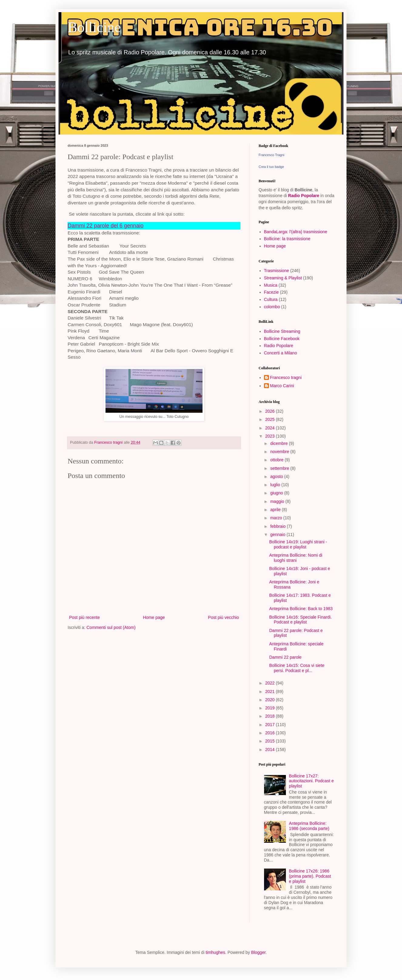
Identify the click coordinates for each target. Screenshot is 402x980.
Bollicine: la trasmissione (287, 239)
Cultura (271, 299)
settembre (280, 468)
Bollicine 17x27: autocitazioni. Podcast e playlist (311, 781)
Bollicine (94, 27)
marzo (277, 518)
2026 (271, 411)
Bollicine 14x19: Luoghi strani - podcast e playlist (298, 544)
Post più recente (84, 617)
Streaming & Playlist (283, 278)
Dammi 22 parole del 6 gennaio (106, 226)
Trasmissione (277, 271)
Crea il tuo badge (271, 167)
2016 (271, 733)
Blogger (258, 952)
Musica (271, 285)
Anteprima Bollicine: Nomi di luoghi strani (296, 558)
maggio (278, 501)
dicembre (279, 443)
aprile (276, 510)
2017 (271, 725)
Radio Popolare (304, 196)
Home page (154, 617)
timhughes (215, 952)
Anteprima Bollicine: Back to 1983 (301, 609)
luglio (276, 485)
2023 (271, 436)
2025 (271, 419)
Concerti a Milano (281, 353)
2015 (271, 741)
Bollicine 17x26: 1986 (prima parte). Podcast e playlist (310, 876)
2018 (271, 716)
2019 (271, 708)
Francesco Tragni (271, 155)
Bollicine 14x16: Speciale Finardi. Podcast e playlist (300, 620)
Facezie (271, 292)
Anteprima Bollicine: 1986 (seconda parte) (309, 826)
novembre (280, 452)
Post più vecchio (223, 617)
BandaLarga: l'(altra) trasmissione (296, 232)
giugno (277, 493)
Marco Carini (282, 386)
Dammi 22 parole (285, 657)
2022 (271, 683)
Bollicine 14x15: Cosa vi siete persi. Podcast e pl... (297, 668)
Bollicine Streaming (282, 331)
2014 (271, 750)
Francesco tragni (286, 377)
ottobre (277, 460)
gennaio (278, 534)
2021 (271, 691)
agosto (277, 476)
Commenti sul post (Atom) (111, 627)
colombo (272, 307)
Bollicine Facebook (282, 339)
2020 (271, 700)
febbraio (278, 526)
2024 (271, 428)
